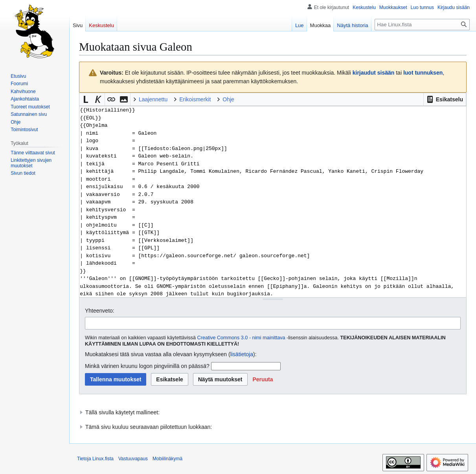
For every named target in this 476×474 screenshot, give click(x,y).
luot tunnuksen (423, 73)
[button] (445, 99)
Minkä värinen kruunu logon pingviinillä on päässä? (147, 366)
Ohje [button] (228, 99)
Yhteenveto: (100, 311)
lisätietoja (242, 354)
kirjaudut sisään (374, 73)
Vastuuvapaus (133, 459)
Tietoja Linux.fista (95, 459)
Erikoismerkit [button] (195, 99)
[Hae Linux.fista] (422, 25)
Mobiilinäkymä (167, 459)
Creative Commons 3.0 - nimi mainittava (241, 338)
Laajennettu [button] (153, 99)
